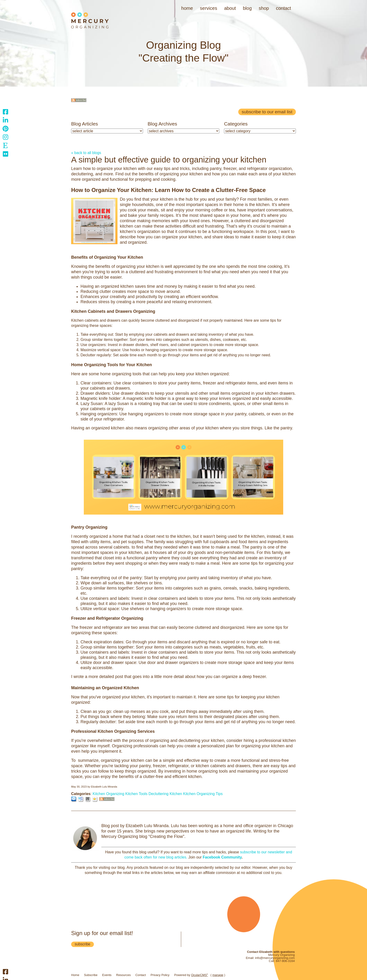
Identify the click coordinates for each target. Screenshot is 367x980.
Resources (123, 975)
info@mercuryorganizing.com (275, 958)
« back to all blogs (86, 153)
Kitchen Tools (136, 794)
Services (208, 8)
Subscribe (91, 975)
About (230, 8)
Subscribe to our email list (267, 112)
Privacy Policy (160, 975)
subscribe (83, 944)
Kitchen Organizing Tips (203, 794)
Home (187, 8)
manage (218, 975)
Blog (247, 8)
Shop (264, 8)
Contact (283, 8)
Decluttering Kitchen (165, 794)
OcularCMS (199, 975)
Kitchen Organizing (108, 794)
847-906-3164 (285, 961)
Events (107, 975)
